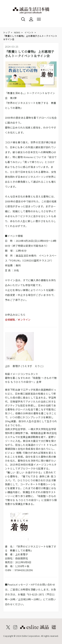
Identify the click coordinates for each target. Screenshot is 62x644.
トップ (7, 32)
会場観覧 (10, 320)
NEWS (17, 32)
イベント (29, 32)
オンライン (24, 320)
